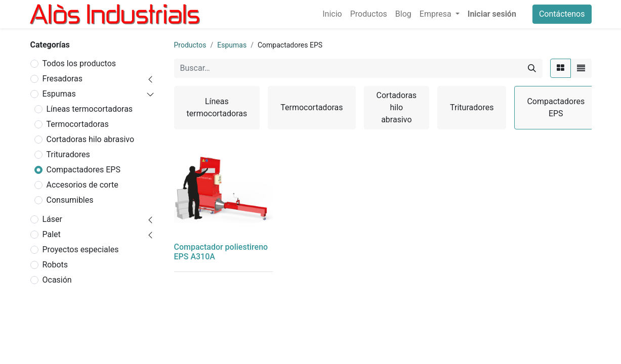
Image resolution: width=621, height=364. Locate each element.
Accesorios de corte (82, 185)
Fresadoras (63, 79)
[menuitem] (332, 14)
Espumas (59, 94)
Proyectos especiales (81, 249)
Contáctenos (562, 14)
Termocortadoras (78, 124)
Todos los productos (79, 63)
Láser (52, 219)
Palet (52, 234)
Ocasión (57, 280)
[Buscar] (532, 68)
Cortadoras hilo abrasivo (91, 139)
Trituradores (68, 154)
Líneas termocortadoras (90, 109)
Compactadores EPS (84, 170)
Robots (55, 265)
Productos (190, 45)
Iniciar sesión (492, 14)
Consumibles (70, 200)
